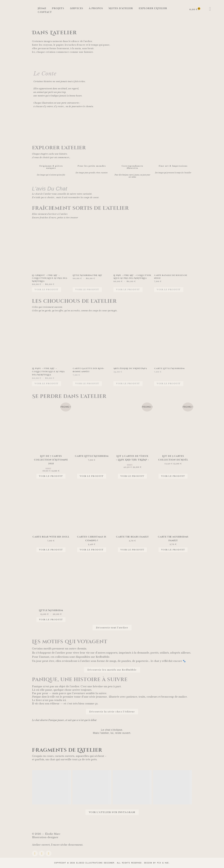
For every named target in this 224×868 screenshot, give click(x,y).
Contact (45, 12)
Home (42, 8)
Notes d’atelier (121, 8)
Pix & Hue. (164, 863)
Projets (58, 8)
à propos (96, 8)
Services (76, 8)
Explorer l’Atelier (153, 8)
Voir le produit (47, 290)
